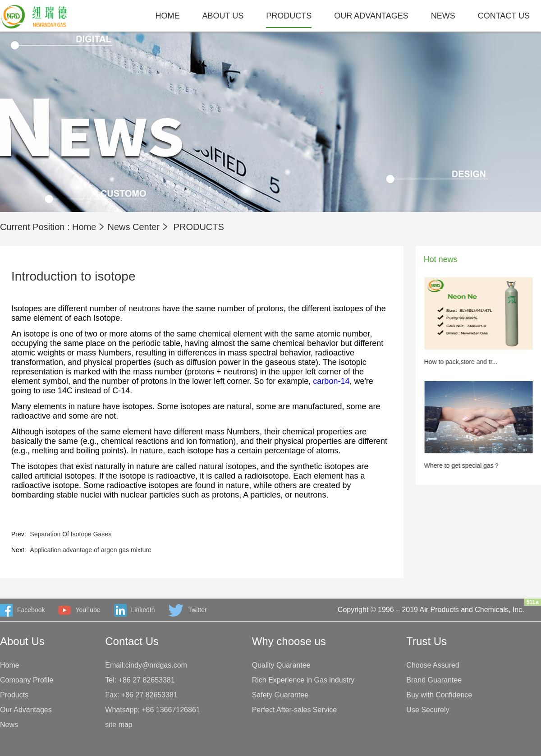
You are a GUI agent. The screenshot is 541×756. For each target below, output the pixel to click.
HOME (168, 16)
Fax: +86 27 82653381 (141, 695)
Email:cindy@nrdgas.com (146, 665)
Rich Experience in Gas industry (303, 680)
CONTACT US (504, 16)
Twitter (187, 610)
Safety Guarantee (280, 695)
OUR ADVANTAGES (371, 16)
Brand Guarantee (434, 680)
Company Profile (27, 680)
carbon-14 (322, 381)
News (9, 725)
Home (84, 227)
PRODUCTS (289, 16)
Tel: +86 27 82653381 (140, 680)
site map (119, 725)
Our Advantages (26, 710)
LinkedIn (135, 610)
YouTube (79, 610)
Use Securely (428, 710)
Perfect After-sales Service (295, 710)
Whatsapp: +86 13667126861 (152, 710)
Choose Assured (433, 665)
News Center (133, 227)
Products (14, 695)
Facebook (22, 610)
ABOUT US (223, 16)
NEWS (443, 16)
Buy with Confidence (439, 695)
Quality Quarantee (281, 665)
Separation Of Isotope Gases (61, 534)
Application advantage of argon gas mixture (81, 550)
